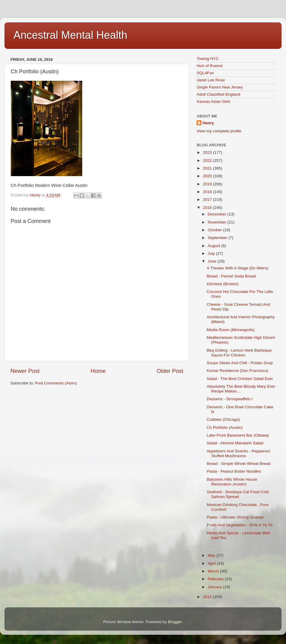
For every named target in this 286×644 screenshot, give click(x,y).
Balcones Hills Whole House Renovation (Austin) (232, 482)
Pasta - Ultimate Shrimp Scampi (235, 517)
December (217, 214)
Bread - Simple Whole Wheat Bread (239, 464)
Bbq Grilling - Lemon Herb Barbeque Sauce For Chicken (239, 353)
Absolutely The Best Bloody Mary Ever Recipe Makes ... (241, 389)
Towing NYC (208, 59)
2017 (208, 200)
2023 (208, 152)
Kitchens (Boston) (223, 284)
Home (98, 371)
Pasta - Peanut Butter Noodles (234, 471)
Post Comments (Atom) (56, 383)
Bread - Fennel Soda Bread (231, 276)
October (215, 230)
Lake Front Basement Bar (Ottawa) (238, 435)
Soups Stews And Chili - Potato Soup (240, 363)
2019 (208, 184)
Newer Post (25, 371)
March (214, 571)
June (213, 261)
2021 (208, 168)
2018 (208, 192)
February (216, 579)
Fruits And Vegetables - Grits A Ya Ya (240, 525)
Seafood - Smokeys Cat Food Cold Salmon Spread (238, 494)
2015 (208, 597)
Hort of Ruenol (210, 66)
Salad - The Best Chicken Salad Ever (240, 379)
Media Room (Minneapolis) (231, 330)
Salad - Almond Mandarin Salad (235, 443)
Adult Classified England (218, 94)
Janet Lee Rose (211, 80)
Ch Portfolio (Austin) (225, 427)
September (218, 238)
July (212, 253)
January (215, 587)
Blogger (175, 622)
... (208, 546)
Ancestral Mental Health (70, 35)
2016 (208, 208)
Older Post (170, 371)
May (212, 555)
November (217, 222)
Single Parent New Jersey (220, 87)
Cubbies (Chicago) (223, 419)
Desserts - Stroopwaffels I (230, 399)
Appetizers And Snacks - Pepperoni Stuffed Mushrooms (238, 453)
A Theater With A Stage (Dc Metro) (238, 268)
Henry (208, 123)
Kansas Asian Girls (213, 101)
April (212, 563)
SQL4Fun (205, 73)
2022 (208, 160)
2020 (208, 176)
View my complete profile (219, 131)
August (214, 246)
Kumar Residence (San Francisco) (237, 371)
